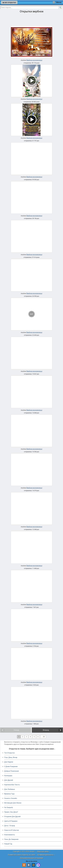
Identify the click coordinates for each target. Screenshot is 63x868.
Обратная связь (43, 851)
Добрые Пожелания (12, 771)
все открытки (9, 2)
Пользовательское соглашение (31, 858)
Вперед (46, 730)
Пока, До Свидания (11, 839)
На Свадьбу (9, 807)
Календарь (8, 776)
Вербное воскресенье (34, 60)
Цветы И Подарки (11, 821)
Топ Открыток (9, 753)
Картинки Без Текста (12, 785)
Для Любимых (10, 789)
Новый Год (8, 844)
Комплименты (10, 835)
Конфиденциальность (46, 855)
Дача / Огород (10, 826)
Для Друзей (9, 780)
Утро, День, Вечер (11, 757)
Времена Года (9, 794)
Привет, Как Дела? (11, 812)
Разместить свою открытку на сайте (22, 855)
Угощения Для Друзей (12, 817)
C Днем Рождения (11, 766)
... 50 (43, 737)
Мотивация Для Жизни (13, 803)
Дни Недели (9, 762)
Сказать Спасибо (11, 798)
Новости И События (12, 830)
